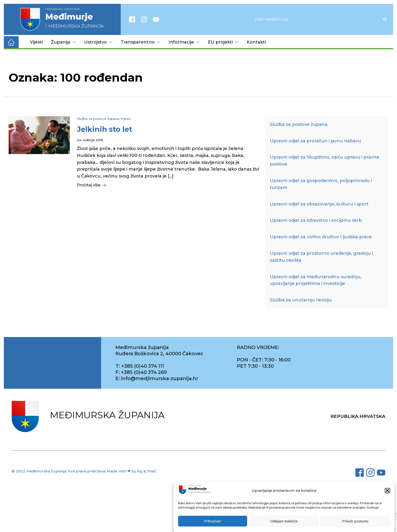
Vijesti (36, 42)
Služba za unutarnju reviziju (301, 300)
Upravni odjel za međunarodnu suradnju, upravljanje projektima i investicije (316, 280)
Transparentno (141, 42)
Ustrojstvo (98, 42)
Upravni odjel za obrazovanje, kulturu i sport (319, 204)
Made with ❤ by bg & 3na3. (132, 471)
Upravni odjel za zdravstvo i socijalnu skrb (316, 220)
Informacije (184, 42)
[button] (387, 497)
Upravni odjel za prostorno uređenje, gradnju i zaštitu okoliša (321, 257)
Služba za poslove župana (98, 119)
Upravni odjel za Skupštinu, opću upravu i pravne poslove (325, 161)
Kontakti (256, 42)
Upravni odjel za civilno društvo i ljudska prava (321, 237)
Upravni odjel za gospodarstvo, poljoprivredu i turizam (321, 184)
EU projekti (223, 42)
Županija (63, 42)
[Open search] (385, 19)
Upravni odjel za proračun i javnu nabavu (315, 141)
